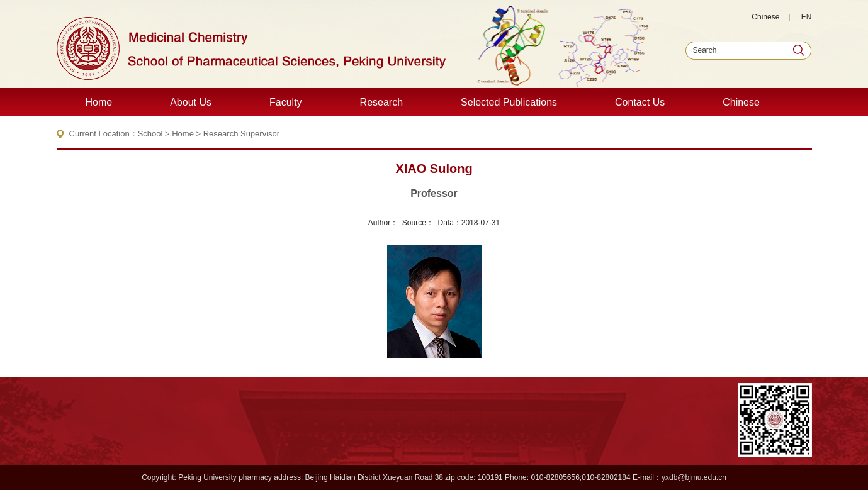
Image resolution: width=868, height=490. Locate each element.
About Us (191, 102)
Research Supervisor (241, 134)
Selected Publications (509, 102)
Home (99, 102)
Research (381, 102)
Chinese (765, 17)
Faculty (286, 102)
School (150, 134)
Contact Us (640, 102)
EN (807, 17)
